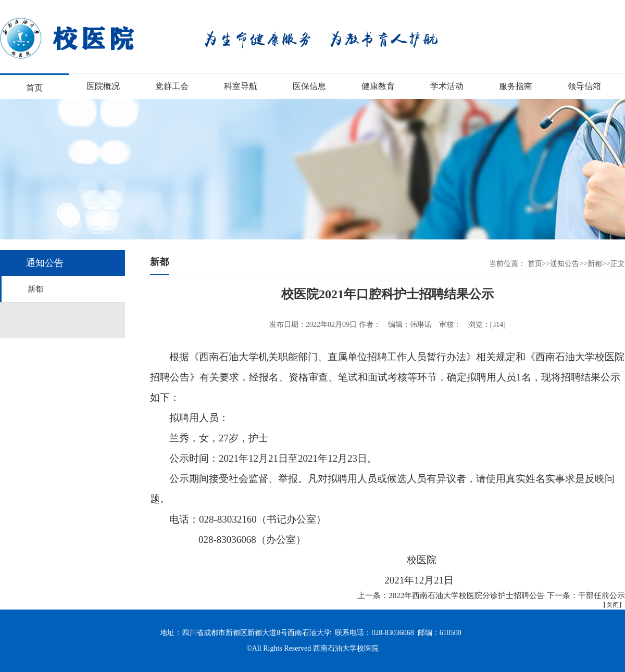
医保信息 (309, 86)
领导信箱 (584, 86)
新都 (35, 289)
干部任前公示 (602, 595)
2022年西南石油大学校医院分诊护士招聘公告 (467, 595)
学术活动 (447, 86)
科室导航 (241, 86)
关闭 (612, 605)
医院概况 (103, 86)
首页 (34, 88)
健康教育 (378, 86)
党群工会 (172, 86)
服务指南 (516, 86)
